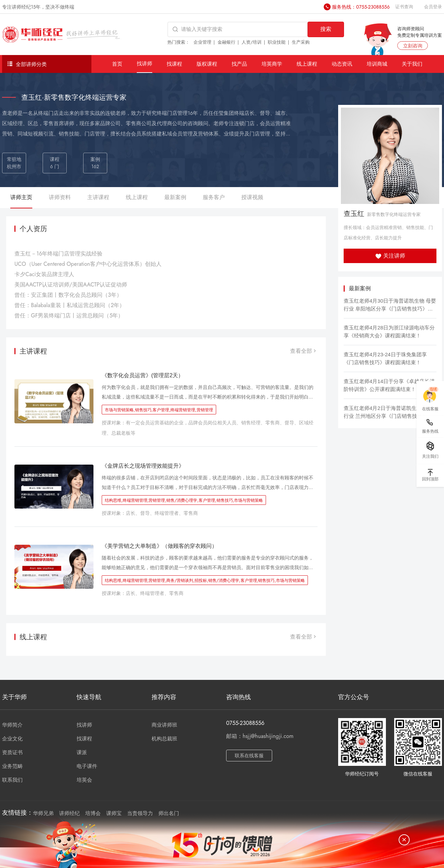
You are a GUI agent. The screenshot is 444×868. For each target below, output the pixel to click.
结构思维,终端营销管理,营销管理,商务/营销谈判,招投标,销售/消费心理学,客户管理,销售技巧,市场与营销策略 (205, 581)
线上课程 (307, 64)
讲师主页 (21, 197)
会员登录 (433, 7)
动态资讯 (342, 64)
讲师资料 (60, 197)
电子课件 (87, 766)
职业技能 (277, 42)
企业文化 (12, 739)
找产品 (239, 64)
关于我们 (412, 64)
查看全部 (304, 351)
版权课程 (207, 64)
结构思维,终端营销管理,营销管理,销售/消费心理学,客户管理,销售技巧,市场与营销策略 (184, 500)
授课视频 (252, 197)
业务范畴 (12, 766)
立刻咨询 (413, 46)
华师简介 (12, 725)
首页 (117, 64)
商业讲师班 (164, 725)
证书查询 (404, 7)
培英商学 (272, 64)
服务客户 (214, 197)
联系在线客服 (249, 756)
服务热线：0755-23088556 (361, 7)
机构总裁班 (164, 739)
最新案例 (175, 197)
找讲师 (145, 63)
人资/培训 (252, 42)
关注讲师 (390, 256)
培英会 (84, 780)
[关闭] (404, 840)
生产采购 (301, 42)
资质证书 (12, 752)
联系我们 (12, 780)
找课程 (174, 64)
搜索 (326, 29)
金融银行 (226, 42)
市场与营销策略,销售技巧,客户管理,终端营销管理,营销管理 (159, 410)
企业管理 (202, 42)
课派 (82, 752)
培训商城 (377, 64)
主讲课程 (98, 197)
